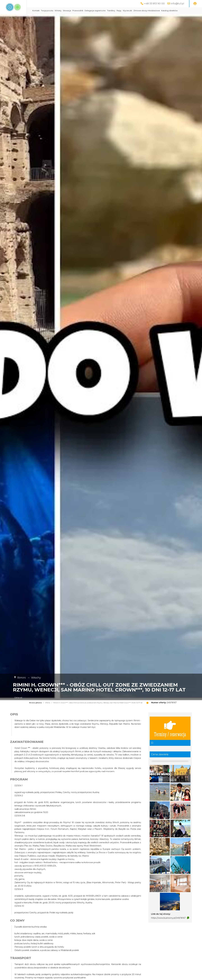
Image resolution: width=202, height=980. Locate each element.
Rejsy (143, 11)
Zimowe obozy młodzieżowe (171, 11)
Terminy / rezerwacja (170, 735)
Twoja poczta (71, 11)
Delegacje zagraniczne (119, 11)
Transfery (135, 11)
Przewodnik (102, 11)
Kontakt (60, 11)
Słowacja (91, 11)
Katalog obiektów (64, 18)
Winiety (82, 11)
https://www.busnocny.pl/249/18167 (168, 925)
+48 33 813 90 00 (154, 3)
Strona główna (35, 710)
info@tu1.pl (177, 3)
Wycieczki (151, 11)
